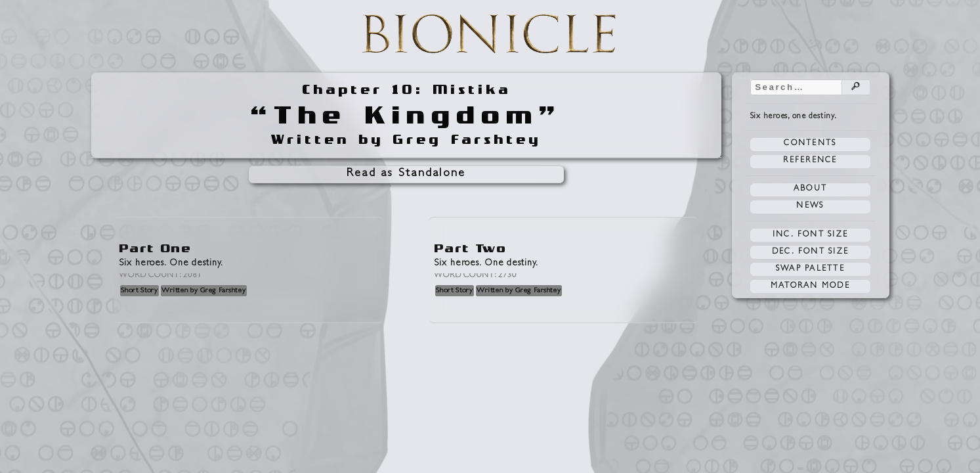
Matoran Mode (810, 286)
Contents (810, 144)
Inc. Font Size (811, 235)
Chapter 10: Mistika (406, 90)
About (810, 189)
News (810, 206)
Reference (810, 161)
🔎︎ (856, 87)
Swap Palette (810, 269)
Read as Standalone (406, 174)
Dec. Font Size (811, 252)
